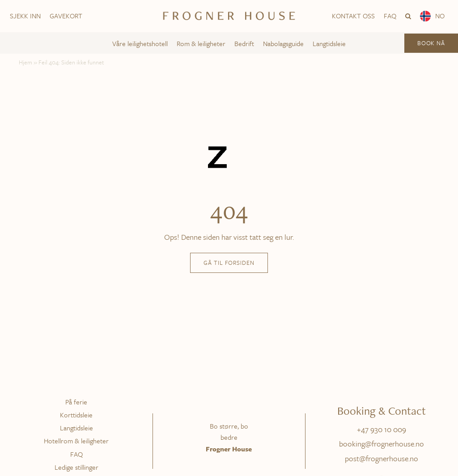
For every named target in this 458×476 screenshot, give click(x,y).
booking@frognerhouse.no (382, 444)
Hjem (25, 62)
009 (400, 429)
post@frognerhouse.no (382, 458)
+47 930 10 (375, 429)
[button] (408, 16)
